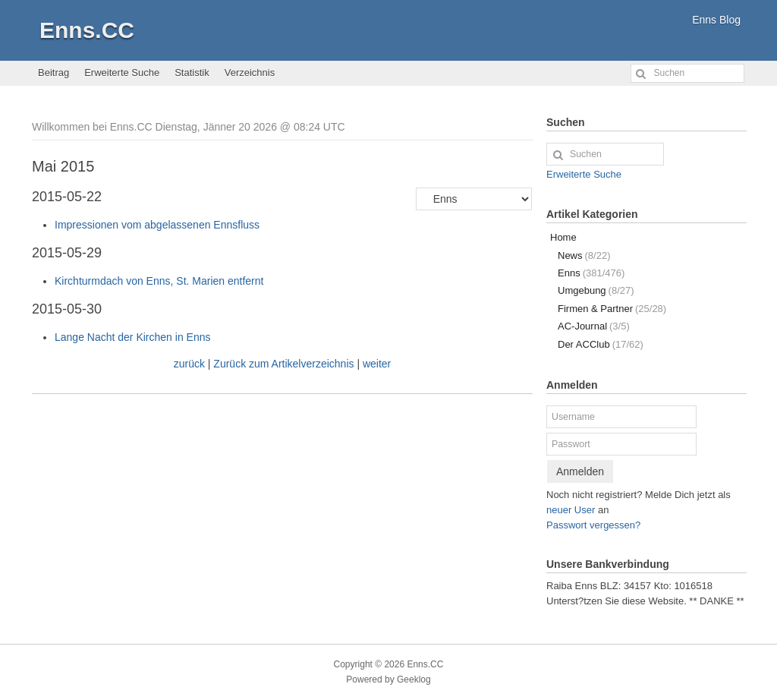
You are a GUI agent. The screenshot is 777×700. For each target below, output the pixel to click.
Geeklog (414, 680)
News (584, 255)
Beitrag (53, 73)
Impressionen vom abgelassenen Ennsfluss (157, 225)
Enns (591, 273)
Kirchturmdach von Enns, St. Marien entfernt (159, 281)
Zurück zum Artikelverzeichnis (283, 364)
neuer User (571, 510)
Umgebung (596, 290)
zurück (189, 364)
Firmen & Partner (612, 309)
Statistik (192, 73)
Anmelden (580, 471)
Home (563, 237)
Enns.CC (87, 30)
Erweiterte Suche (122, 73)
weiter (377, 364)
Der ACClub (601, 344)
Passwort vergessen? (593, 525)
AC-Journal (594, 326)
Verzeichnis (250, 73)
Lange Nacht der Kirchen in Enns (132, 337)
